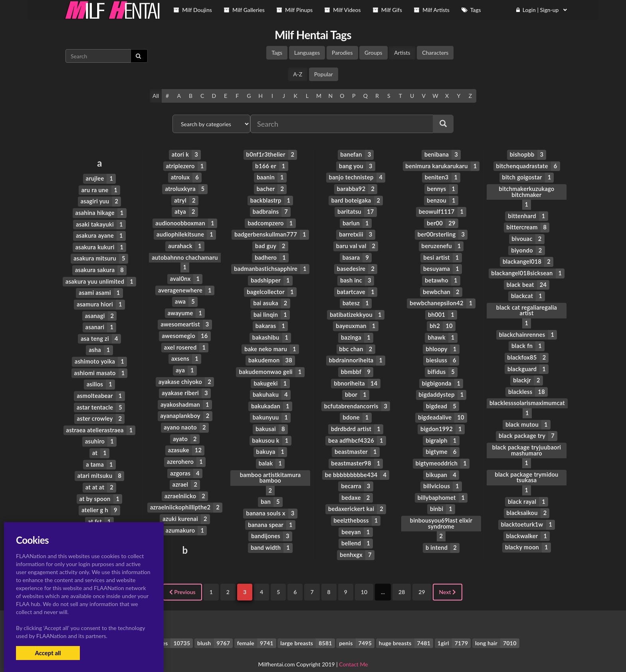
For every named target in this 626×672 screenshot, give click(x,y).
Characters (435, 53)
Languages (307, 53)
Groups (373, 53)
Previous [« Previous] (182, 580)
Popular (324, 74)
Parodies (342, 53)
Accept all (48, 653)
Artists (402, 53)
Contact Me (353, 652)
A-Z (298, 74)
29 (422, 580)
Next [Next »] (448, 580)
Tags (277, 53)
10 (364, 580)
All (156, 96)
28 (402, 580)
